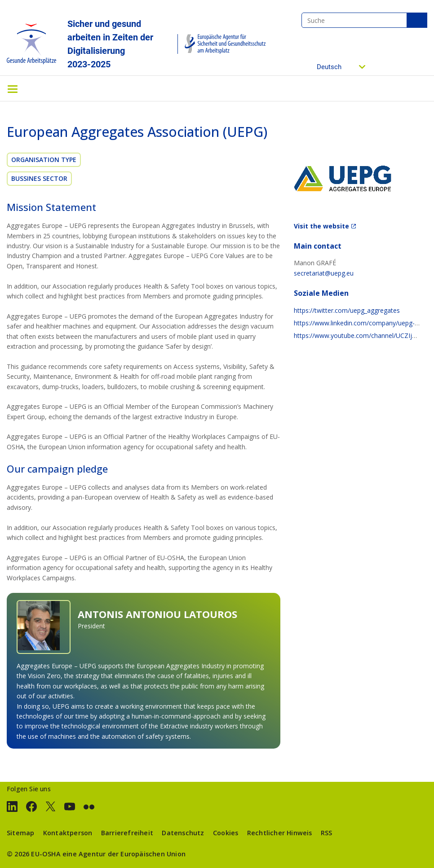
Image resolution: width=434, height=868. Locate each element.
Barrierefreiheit (127, 833)
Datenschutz (183, 833)
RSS (327, 833)
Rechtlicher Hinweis (280, 833)
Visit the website (321, 226)
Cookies (226, 833)
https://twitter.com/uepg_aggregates (347, 310)
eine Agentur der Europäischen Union (124, 854)
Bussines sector (39, 178)
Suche (417, 20)
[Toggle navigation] (13, 88)
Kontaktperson (68, 833)
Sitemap (20, 833)
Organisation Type (44, 160)
